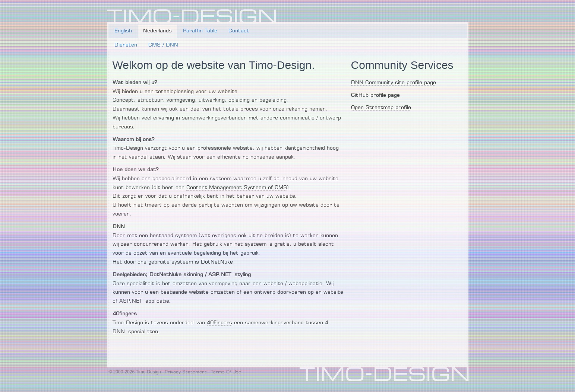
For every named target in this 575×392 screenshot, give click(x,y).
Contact (239, 31)
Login (460, 13)
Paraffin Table (200, 31)
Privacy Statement (186, 372)
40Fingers (219, 323)
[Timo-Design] (192, 16)
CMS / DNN (163, 45)
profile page (420, 83)
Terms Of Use (226, 372)
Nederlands (157, 31)
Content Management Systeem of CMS (237, 188)
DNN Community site (378, 83)
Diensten (126, 45)
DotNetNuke (217, 262)
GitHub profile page (375, 95)
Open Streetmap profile (381, 108)
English (123, 31)
